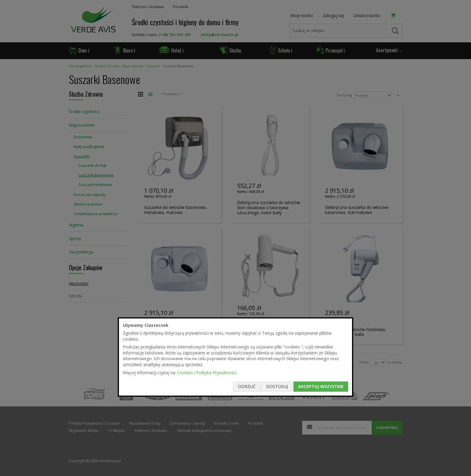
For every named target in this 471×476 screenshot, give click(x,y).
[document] (235, 357)
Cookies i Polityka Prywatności (207, 373)
